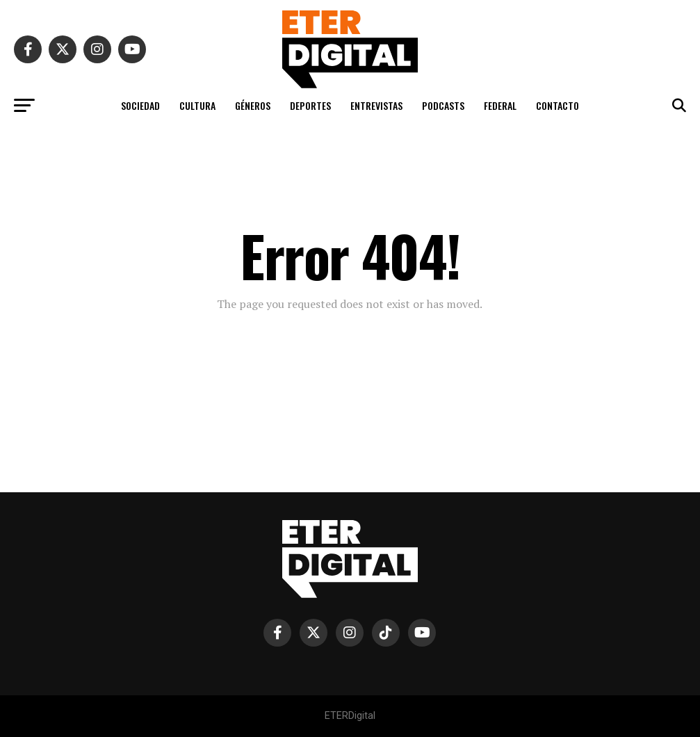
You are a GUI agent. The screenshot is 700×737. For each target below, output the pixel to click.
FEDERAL (500, 105)
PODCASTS (443, 105)
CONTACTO (557, 105)
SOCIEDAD (140, 105)
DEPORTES (310, 105)
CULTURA (197, 105)
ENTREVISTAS (376, 105)
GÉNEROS (253, 105)
